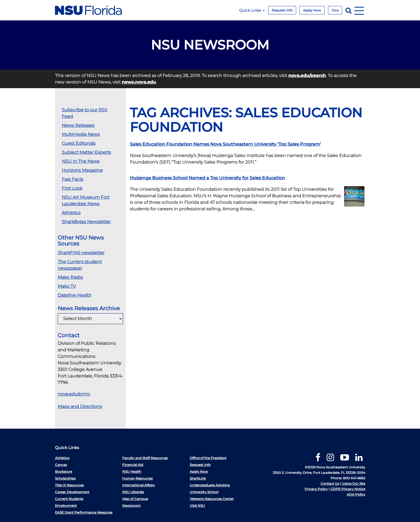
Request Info (282, 10)
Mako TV (67, 286)
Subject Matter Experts (86, 152)
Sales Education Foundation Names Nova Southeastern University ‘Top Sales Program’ (225, 144)
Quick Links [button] (252, 10)
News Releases (78, 125)
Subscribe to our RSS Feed (85, 113)
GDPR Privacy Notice (348, 489)
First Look (72, 188)
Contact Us (330, 483)
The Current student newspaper (80, 265)
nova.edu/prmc (74, 394)
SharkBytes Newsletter (86, 222)
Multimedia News (81, 134)
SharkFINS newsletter (81, 253)
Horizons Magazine (82, 170)
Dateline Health (75, 295)
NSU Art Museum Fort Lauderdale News (86, 200)
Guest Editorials (79, 143)
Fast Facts (73, 179)
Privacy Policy (316, 489)
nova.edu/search (307, 76)
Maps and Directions (80, 406)
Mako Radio (70, 277)
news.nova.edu (139, 82)
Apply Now (312, 10)
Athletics (71, 213)
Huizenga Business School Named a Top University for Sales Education (207, 178)
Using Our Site (354, 483)
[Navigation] (359, 10)
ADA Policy (356, 494)
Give (335, 10)
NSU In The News (81, 161)
